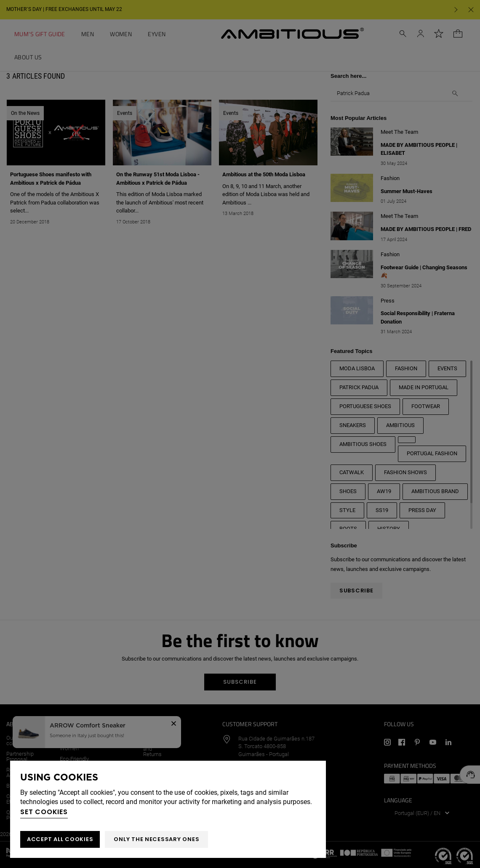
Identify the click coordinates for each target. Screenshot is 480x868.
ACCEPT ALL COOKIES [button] (60, 839)
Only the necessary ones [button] (156, 839)
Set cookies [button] (44, 812)
